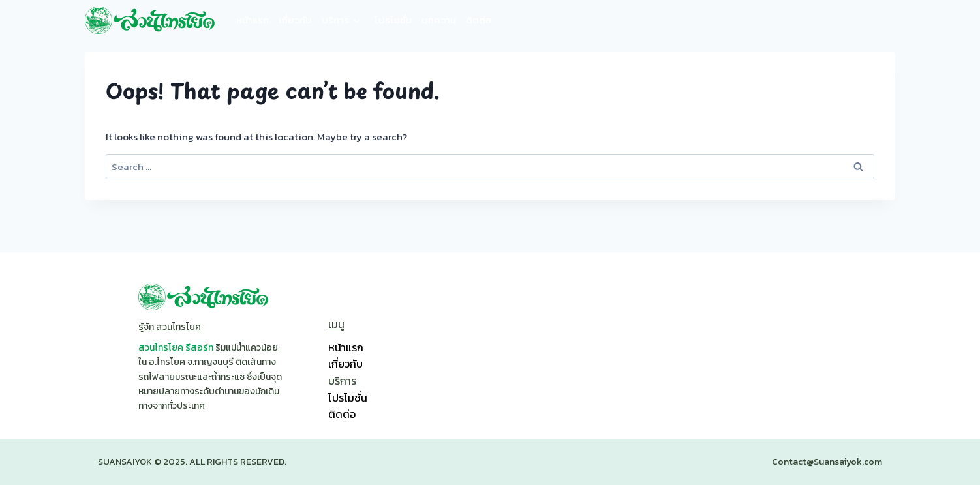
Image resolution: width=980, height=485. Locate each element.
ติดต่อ (479, 20)
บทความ (439, 20)
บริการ (335, 20)
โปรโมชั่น (393, 20)
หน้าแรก (253, 20)
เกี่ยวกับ (295, 20)
